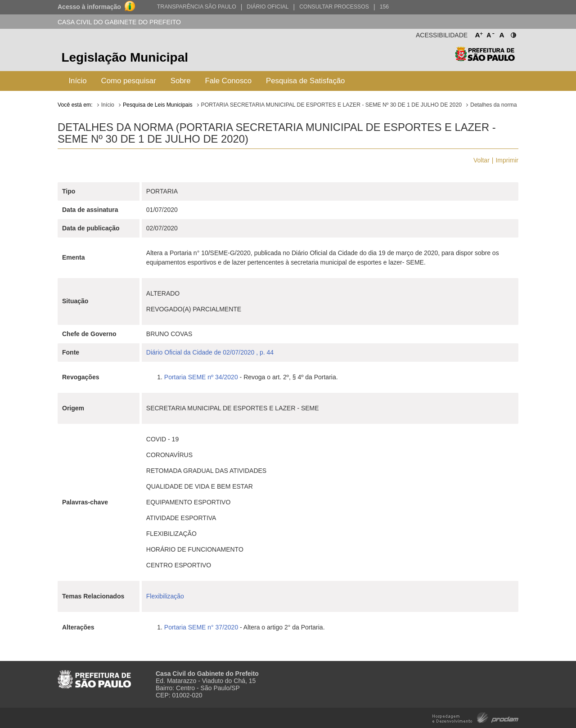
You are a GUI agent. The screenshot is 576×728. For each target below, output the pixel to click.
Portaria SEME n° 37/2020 (201, 627)
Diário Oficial (268, 7)
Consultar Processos (334, 7)
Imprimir (507, 160)
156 (384, 7)
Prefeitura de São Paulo (485, 59)
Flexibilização (165, 596)
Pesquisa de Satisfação (305, 81)
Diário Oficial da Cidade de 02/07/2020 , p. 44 (210, 352)
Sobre (181, 81)
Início (77, 81)
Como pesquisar (129, 81)
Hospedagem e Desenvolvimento (475, 717)
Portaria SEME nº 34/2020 (201, 377)
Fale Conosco (229, 81)
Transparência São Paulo (197, 7)
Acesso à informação (89, 7)
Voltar (481, 160)
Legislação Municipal (125, 57)
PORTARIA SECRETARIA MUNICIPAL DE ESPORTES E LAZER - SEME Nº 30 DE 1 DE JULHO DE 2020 (331, 105)
